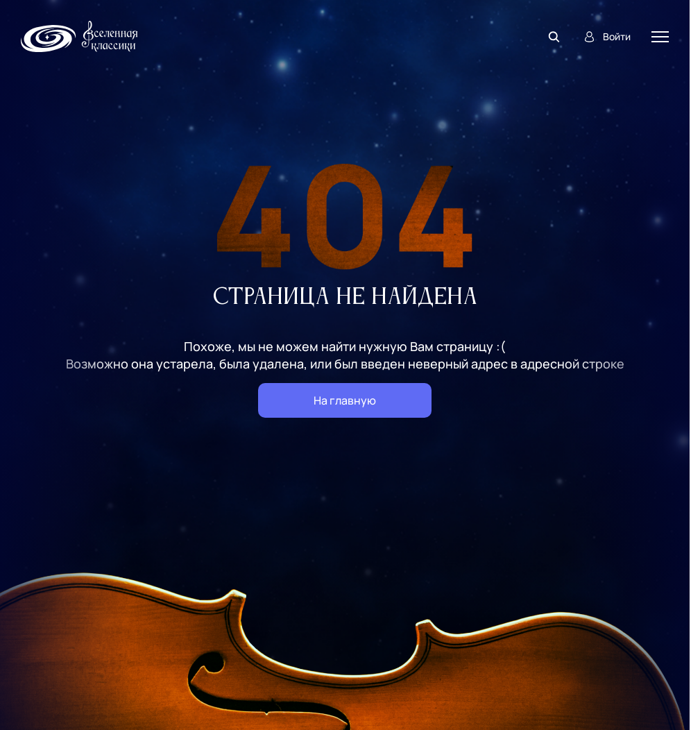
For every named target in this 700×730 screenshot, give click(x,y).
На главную (345, 400)
